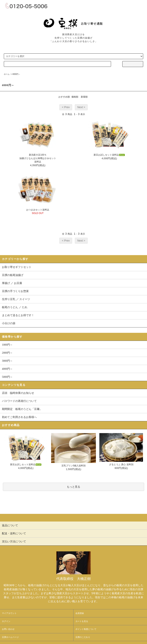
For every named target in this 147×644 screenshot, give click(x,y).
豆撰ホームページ (10, 637)
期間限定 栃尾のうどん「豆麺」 (22, 409)
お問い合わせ (8, 629)
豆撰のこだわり (83, 637)
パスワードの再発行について (19, 401)
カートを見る (82, 621)
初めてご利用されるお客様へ (19, 417)
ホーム (7, 74)
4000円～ (16, 74)
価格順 (75, 97)
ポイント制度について (86, 629)
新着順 (84, 97)
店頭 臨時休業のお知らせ (18, 393)
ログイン (6, 621)
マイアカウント (9, 613)
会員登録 (80, 613)
